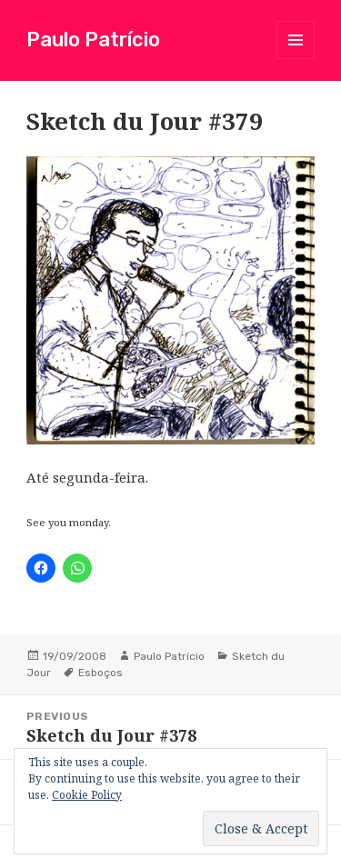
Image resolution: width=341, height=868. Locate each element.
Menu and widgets (296, 59)
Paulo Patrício (93, 40)
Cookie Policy (87, 795)
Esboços (100, 673)
